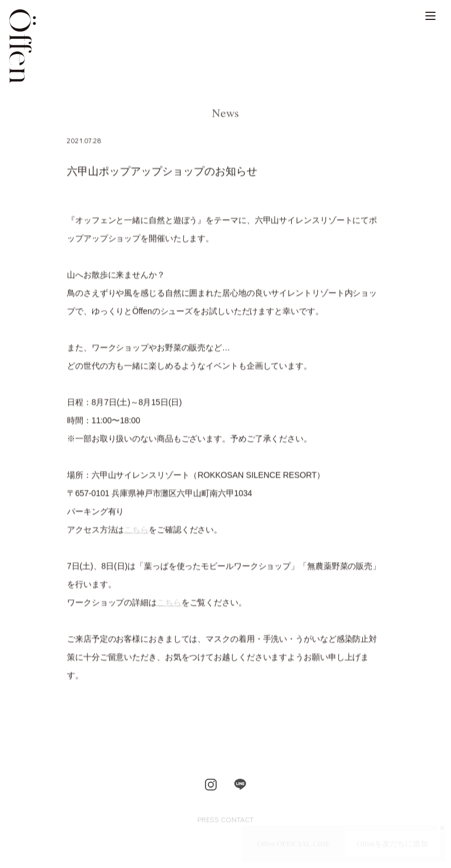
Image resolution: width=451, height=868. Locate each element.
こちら (136, 531)
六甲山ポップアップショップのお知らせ (162, 173)
